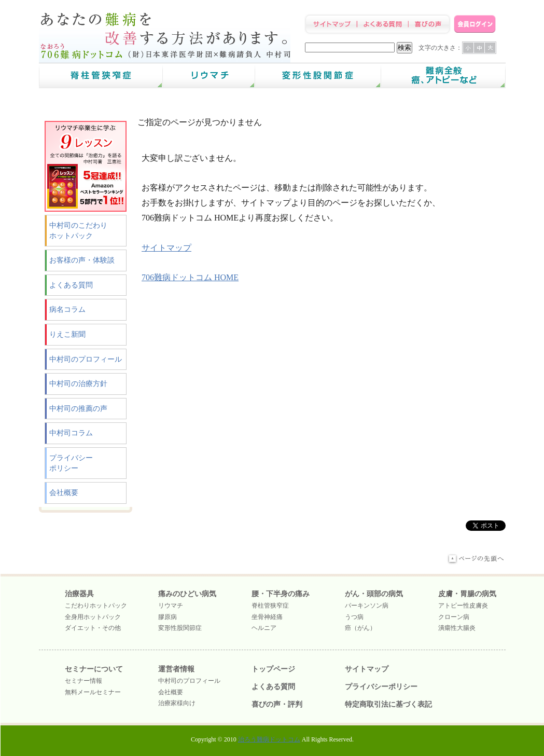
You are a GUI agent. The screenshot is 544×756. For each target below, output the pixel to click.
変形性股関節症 (180, 628)
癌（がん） (360, 628)
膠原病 (168, 617)
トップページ (273, 669)
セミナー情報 (83, 681)
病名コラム (67, 310)
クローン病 (454, 617)
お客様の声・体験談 (82, 260)
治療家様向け (177, 703)
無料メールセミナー (93, 692)
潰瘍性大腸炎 (457, 628)
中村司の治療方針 (78, 384)
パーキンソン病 (367, 606)
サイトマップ (166, 248)
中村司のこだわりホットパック (78, 231)
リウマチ (171, 606)
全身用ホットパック (93, 617)
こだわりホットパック (96, 606)
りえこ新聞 (67, 334)
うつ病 (354, 617)
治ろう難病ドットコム (269, 739)
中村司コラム (71, 433)
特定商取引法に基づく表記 (388, 704)
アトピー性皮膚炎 (463, 606)
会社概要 (64, 493)
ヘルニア (264, 628)
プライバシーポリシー (71, 463)
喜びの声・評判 (277, 704)
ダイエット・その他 (93, 628)
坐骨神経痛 (267, 617)
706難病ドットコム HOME (190, 277)
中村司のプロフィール (86, 359)
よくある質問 (71, 285)
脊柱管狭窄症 (270, 606)
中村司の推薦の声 (78, 409)
